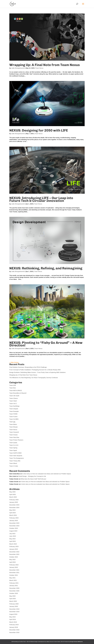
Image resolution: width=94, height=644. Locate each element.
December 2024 (14, 505)
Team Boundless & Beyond (18, 393)
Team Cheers (14, 398)
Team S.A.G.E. (14, 445)
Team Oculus (13, 435)
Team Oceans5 (14, 432)
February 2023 (14, 546)
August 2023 (13, 531)
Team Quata (13, 443)
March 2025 (13, 497)
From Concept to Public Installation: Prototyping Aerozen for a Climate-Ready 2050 (35, 370)
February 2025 (14, 500)
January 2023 (14, 549)
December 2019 (14, 609)
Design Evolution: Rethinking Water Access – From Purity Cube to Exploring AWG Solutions (37, 372)
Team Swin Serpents (16, 456)
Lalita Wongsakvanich (18, 68)
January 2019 (14, 627)
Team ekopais (14, 409)
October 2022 (14, 557)
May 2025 (12, 492)
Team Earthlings (14, 406)
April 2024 (13, 513)
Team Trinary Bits (15, 461)
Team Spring (13, 448)
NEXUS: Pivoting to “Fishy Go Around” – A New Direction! (46, 344)
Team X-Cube (14, 466)
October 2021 (14, 575)
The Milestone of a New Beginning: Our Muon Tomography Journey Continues (34, 378)
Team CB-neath (14, 396)
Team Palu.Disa (14, 437)
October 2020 (14, 593)
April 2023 (13, 541)
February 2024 (14, 518)
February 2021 (14, 583)
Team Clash (13, 401)
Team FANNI (13, 414)
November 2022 (14, 554)
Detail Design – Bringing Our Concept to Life (32, 476)
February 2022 (14, 565)
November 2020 (14, 591)
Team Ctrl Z (13, 404)
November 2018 (14, 632)
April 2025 (13, 494)
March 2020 (13, 601)
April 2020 (13, 599)
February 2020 (14, 604)
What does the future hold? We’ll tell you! (33, 479)
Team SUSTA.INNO (15, 453)
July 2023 (12, 534)
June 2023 (13, 536)
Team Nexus (39, 68)
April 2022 (13, 562)
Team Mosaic (14, 427)
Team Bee (13, 388)
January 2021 (14, 586)
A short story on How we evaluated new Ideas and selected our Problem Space (47, 474)
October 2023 (14, 528)
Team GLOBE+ (14, 419)
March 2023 (13, 544)
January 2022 (14, 567)
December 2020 (14, 588)
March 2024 (13, 515)
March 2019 (13, 622)
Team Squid (13, 450)
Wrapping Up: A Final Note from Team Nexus (45, 65)
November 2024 (14, 508)
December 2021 (14, 570)
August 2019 (13, 614)
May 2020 (12, 596)
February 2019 (14, 625)
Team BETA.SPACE (16, 390)
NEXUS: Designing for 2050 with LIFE (39, 130)
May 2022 (12, 559)
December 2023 (14, 523)
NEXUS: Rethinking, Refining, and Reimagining (46, 268)
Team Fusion (13, 417)
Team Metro (13, 424)
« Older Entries (14, 362)
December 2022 (14, 552)
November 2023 (14, 526)
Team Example (14, 411)
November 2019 (14, 612)
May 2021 (12, 578)
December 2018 (14, 630)
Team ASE (13, 385)
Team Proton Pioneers (16, 440)
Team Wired (13, 463)
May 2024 (12, 510)
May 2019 (12, 617)
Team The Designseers (17, 458)
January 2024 (14, 521)
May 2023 (12, 539)
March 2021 (13, 580)
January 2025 (14, 502)
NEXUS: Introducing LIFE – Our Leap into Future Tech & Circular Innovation (41, 199)
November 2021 (14, 573)
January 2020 (14, 606)
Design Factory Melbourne (76, 642)
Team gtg (12, 422)
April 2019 (13, 619)
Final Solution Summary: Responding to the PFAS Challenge (28, 367)
